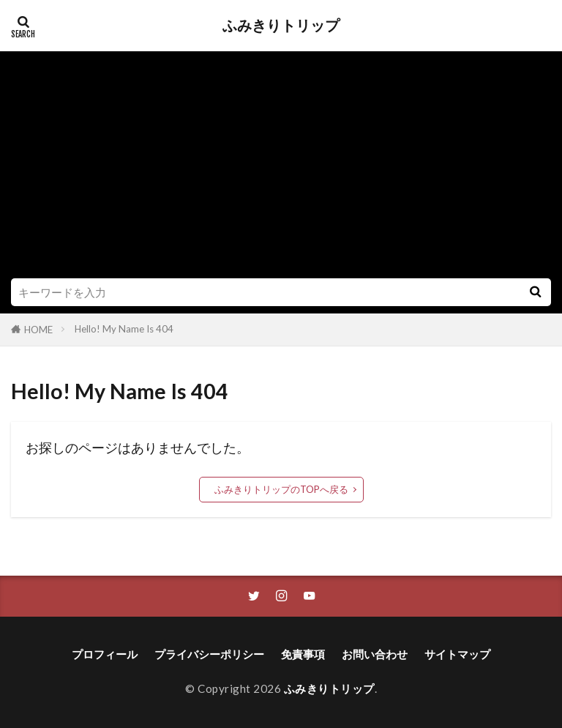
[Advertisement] (281, 168)
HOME (38, 330)
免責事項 (303, 654)
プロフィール (105, 654)
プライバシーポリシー (209, 654)
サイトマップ (457, 654)
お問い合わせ (375, 654)
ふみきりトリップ (281, 26)
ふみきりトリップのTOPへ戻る (281, 489)
